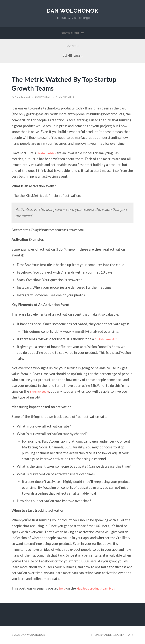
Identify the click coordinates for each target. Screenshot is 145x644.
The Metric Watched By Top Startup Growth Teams (71, 84)
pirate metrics (47, 153)
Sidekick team (40, 392)
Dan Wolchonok (72, 11)
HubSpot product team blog (99, 589)
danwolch (44, 97)
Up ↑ (131, 635)
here (63, 589)
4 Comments (66, 97)
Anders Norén (115, 635)
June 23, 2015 (21, 97)
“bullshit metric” (107, 340)
